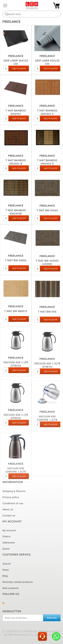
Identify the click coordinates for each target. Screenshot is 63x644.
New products (11, 588)
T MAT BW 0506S (47, 211)
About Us (8, 509)
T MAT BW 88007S (16, 314)
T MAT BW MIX (47, 316)
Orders (7, 537)
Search (7, 564)
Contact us (9, 516)
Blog (5, 576)
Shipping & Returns (14, 491)
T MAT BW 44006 (16, 262)
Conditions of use (13, 503)
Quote (6, 549)
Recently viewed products (18, 582)
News (6, 570)
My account (9, 530)
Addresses (9, 543)
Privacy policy (11, 497)
